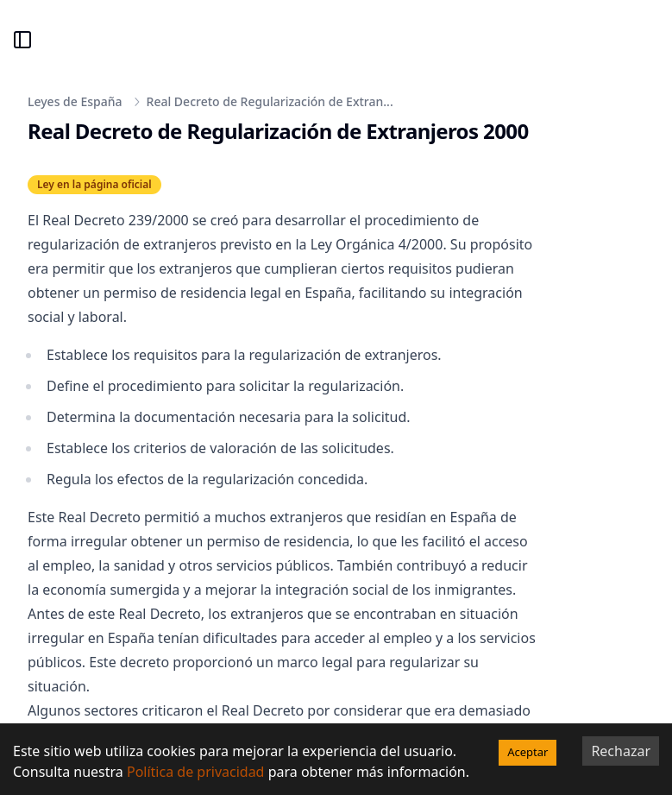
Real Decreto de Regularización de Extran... (270, 101)
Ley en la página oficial (94, 185)
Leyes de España (75, 101)
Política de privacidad (196, 772)
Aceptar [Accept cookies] (528, 752)
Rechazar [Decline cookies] (621, 751)
